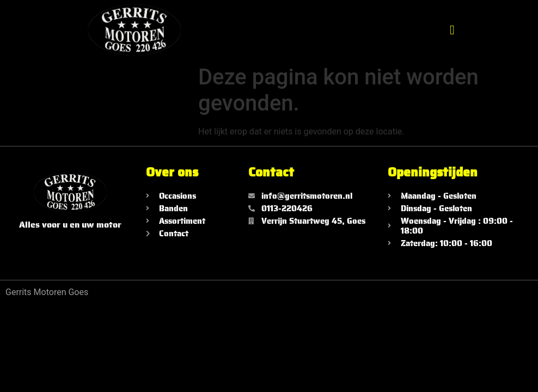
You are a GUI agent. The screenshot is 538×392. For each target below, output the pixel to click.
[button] (452, 30)
